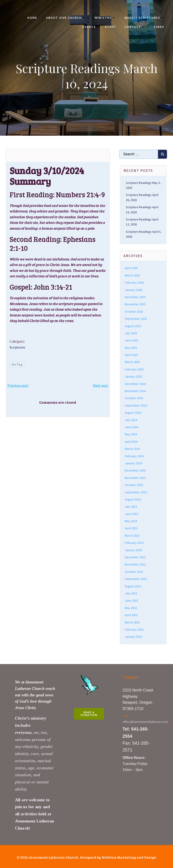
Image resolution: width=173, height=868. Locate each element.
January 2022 (134, 636)
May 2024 (131, 434)
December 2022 (135, 557)
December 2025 (135, 296)
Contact (135, 27)
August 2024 (133, 412)
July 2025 (131, 332)
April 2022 (131, 614)
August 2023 (133, 499)
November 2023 (135, 477)
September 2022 (136, 578)
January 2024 (134, 463)
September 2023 (136, 492)
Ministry (105, 18)
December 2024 (135, 383)
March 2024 (132, 448)
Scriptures (17, 347)
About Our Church (66, 18)
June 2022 (132, 600)
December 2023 (135, 470)
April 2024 (131, 441)
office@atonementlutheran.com (146, 721)
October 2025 (134, 311)
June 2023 (132, 513)
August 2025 (133, 325)
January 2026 (134, 289)
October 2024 (134, 398)
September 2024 (136, 405)
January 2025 (134, 376)
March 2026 (132, 275)
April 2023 (131, 528)
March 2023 (132, 535)
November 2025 (135, 304)
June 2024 (132, 426)
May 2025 (131, 347)
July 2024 (131, 419)
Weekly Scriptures (144, 18)
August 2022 (133, 586)
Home (32, 18)
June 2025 (132, 340)
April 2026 (131, 268)
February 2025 (134, 369)
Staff (110, 27)
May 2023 (131, 520)
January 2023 (134, 549)
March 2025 (132, 361)
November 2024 (135, 390)
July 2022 (131, 593)
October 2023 (134, 484)
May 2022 (131, 607)
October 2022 (134, 571)
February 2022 (134, 629)
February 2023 (134, 542)
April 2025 (131, 354)
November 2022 (135, 564)
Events (89, 27)
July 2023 (131, 506)
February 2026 (134, 282)
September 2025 (136, 318)
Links (159, 27)
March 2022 (132, 622)
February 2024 (134, 455)
